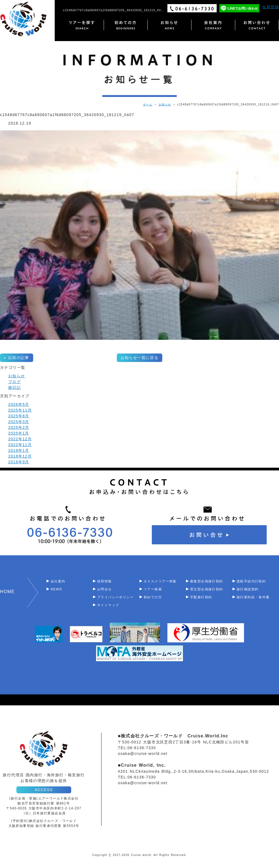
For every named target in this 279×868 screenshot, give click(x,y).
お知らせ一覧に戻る (140, 358)
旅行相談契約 (248, 589)
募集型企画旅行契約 (207, 581)
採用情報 (104, 581)
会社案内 (58, 581)
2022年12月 (20, 439)
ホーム (148, 104)
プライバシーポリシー (115, 597)
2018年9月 (19, 462)
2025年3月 (19, 422)
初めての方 (153, 597)
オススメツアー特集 (160, 581)
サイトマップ (108, 605)
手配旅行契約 (201, 597)
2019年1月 (19, 450)
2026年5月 (19, 404)
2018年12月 (20, 456)
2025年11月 (20, 410)
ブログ (14, 382)
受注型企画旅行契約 (207, 589)
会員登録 (271, 7)
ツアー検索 (153, 589)
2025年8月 (19, 416)
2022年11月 (20, 445)
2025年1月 (19, 433)
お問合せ (104, 589)
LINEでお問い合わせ (243, 8)
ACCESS (44, 790)
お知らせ (165, 104)
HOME (7, 592)
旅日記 (14, 387)
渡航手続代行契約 (251, 581)
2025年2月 (19, 427)
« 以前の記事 (17, 358)
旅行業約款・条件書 (253, 597)
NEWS (56, 589)
